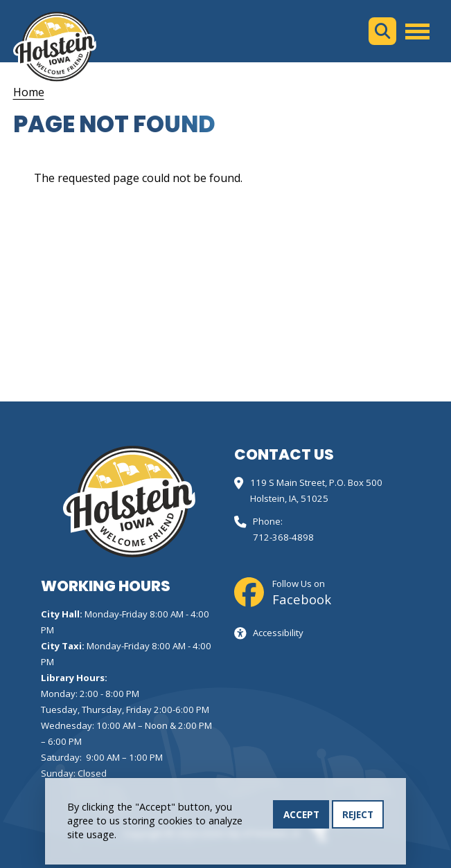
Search (382, 31)
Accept (301, 819)
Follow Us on (302, 593)
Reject (358, 819)
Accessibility (278, 633)
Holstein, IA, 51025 (289, 498)
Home (29, 92)
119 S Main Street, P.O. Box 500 (316, 482)
